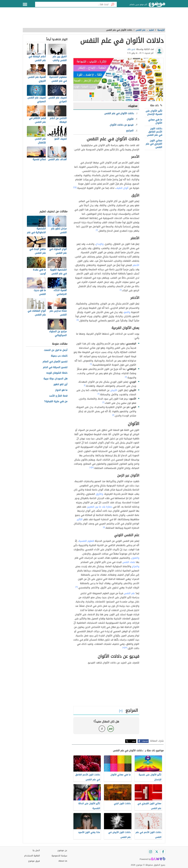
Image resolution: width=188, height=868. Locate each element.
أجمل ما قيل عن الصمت (56, 350)
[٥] (78, 320)
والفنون (135, 558)
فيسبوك (145, 741)
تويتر (134, 741)
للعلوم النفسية (86, 541)
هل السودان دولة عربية (55, 379)
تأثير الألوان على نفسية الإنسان (154, 112)
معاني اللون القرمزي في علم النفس (154, 144)
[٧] (126, 377)
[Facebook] (163, 852)
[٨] (113, 415)
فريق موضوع (34, 861)
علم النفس (129, 593)
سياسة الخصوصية (59, 856)
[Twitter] (157, 852)
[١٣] (126, 648)
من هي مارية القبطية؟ (56, 402)
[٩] (93, 467)
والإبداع (100, 244)
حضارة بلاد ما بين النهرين (100, 507)
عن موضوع (62, 850)
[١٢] (77, 587)
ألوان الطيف (122, 188)
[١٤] (124, 648)
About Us (63, 861)
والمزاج (136, 566)
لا (102, 729)
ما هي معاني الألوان (155, 121)
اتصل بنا (36, 850)
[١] (76, 187)
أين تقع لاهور (60, 384)
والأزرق (99, 494)
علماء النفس (129, 562)
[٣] (97, 230)
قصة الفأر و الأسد (58, 396)
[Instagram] (151, 852)
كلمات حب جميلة (59, 356)
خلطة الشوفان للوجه (57, 373)
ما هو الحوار (61, 390)
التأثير (80, 519)
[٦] (91, 364)
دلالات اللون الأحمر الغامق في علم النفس (155, 132)
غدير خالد (131, 49)
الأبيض (114, 390)
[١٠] (91, 467)
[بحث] (113, 4)
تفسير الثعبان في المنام (55, 362)
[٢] (74, 187)
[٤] (121, 290)
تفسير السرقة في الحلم (55, 367)
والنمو (127, 312)
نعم (111, 729)
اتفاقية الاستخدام (32, 856)
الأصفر (136, 265)
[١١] (104, 527)
